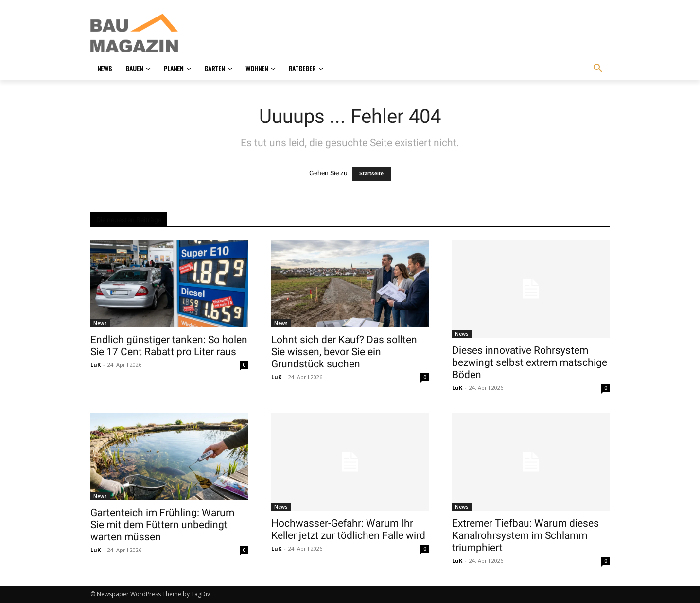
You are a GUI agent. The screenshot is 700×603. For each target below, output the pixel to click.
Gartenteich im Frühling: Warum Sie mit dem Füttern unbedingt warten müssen (162, 525)
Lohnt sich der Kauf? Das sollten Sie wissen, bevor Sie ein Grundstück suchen (344, 352)
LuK (96, 365)
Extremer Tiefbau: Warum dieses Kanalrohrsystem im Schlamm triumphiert (525, 535)
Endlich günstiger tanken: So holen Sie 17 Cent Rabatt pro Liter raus (169, 346)
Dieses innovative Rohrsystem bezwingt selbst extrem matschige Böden (530, 362)
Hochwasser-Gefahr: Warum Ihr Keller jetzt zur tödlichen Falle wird (348, 529)
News (100, 323)
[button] (598, 69)
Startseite (371, 174)
